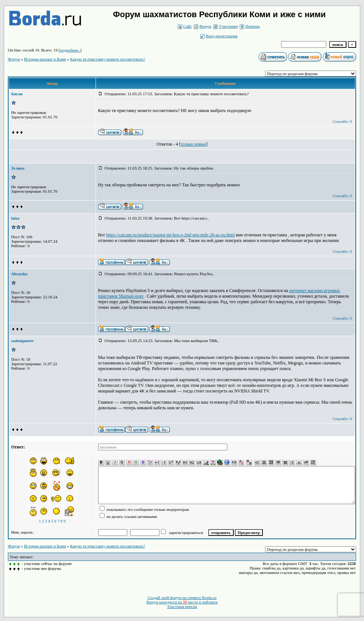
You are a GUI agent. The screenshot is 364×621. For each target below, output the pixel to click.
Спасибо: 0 (342, 121)
